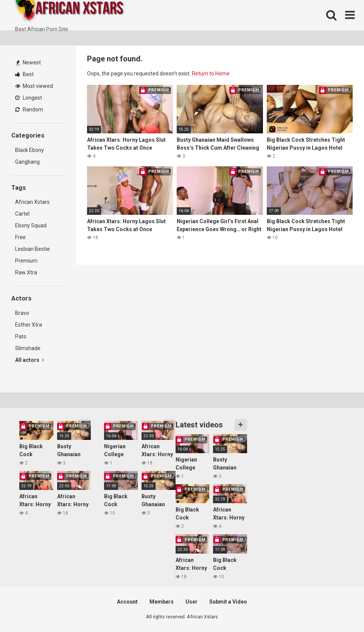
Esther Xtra (29, 325)
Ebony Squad (31, 225)
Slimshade (28, 348)
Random (29, 110)
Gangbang (27, 162)
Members (162, 602)
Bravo (22, 313)
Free (20, 237)
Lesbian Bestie (33, 249)
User (191, 602)
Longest (29, 98)
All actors (30, 360)
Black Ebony (30, 150)
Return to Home (211, 74)
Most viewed (34, 86)
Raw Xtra (26, 272)
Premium (26, 261)
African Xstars (32, 202)
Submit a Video (228, 602)
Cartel (22, 214)
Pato (21, 336)
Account (127, 602)
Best (24, 74)
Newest (28, 63)
